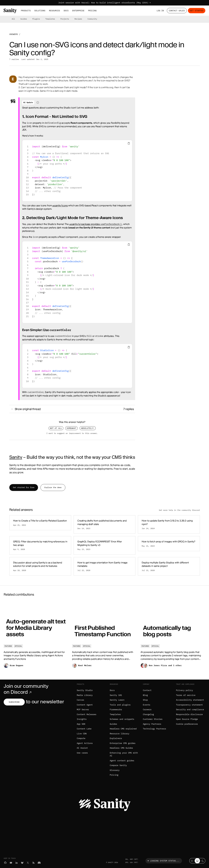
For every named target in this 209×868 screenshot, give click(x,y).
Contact (147, 690)
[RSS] (34, 863)
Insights (82, 719)
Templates (50, 19)
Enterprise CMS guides (123, 743)
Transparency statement (189, 705)
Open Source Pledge (187, 719)
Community (92, 19)
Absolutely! (88, 428)
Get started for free (24, 487)
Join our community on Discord (26, 689)
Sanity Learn (117, 700)
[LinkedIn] (17, 863)
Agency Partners (152, 724)
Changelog (148, 714)
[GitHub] (5, 863)
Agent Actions (85, 743)
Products (26, 11)
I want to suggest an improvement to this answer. (72, 433)
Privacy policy (185, 690)
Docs (66, 11)
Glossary (115, 770)
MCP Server (83, 710)
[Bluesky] (22, 863)
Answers (14, 34)
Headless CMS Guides (121, 748)
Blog (145, 695)
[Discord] (39, 863)
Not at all (56, 428)
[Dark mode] (203, 861)
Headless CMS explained (123, 729)
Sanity (16, 457)
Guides (24, 19)
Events (147, 705)
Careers (147, 710)
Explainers (116, 738)
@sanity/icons (60, 206)
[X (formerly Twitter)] (28, 863)
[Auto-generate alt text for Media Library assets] (36, 637)
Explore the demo (53, 487)
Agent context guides (122, 761)
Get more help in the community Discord (179, 510)
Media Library (85, 695)
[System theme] (197, 861)
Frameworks (116, 710)
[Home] (10, 11)
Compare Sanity (118, 765)
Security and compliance (190, 710)
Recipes (78, 19)
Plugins (36, 19)
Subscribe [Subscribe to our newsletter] (14, 702)
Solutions (40, 11)
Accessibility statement (190, 700)
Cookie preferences (187, 724)
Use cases (82, 753)
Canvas (80, 700)
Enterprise (78, 11)
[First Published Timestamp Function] (104, 637)
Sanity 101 (116, 695)
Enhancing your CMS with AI (124, 754)
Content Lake (84, 729)
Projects (65, 19)
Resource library (120, 734)
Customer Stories (153, 719)
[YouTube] (11, 863)
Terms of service (186, 695)
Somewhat (71, 428)
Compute (81, 738)
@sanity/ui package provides (96, 224)
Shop (145, 700)
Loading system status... (163, 861)
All (13, 19)
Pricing (92, 11)
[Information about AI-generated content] (38, 102)
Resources (55, 11)
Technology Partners (154, 729)
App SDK (81, 724)
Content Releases (87, 714)
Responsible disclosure (189, 714)
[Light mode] (192, 861)
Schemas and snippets (122, 719)
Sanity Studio (85, 690)
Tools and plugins (120, 705)
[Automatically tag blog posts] (173, 637)
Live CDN (82, 734)
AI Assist (82, 748)
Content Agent (85, 705)
